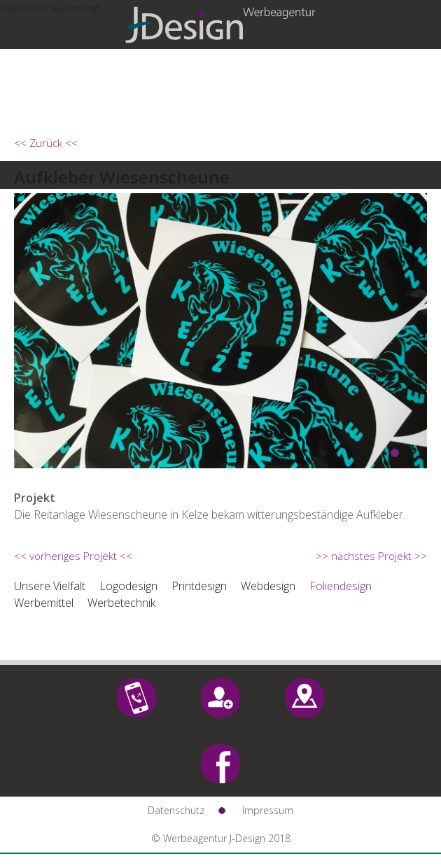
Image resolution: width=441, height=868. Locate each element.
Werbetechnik (121, 603)
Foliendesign (341, 586)
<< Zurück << (46, 143)
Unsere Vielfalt (50, 586)
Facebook (220, 764)
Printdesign (199, 586)
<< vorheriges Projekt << (73, 556)
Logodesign (128, 586)
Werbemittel (44, 603)
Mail (220, 698)
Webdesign (268, 586)
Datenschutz (176, 810)
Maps (304, 698)
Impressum (268, 810)
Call (136, 698)
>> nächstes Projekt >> (371, 556)
